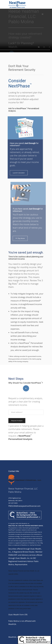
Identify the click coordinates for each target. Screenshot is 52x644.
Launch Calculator (17, 173)
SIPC (16, 555)
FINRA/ (11, 555)
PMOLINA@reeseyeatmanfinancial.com (24, 506)
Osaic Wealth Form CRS (18, 615)
